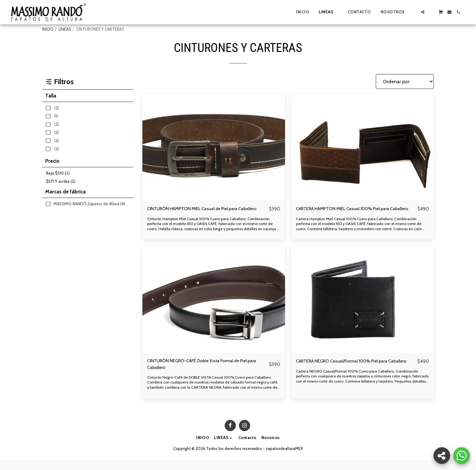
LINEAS (65, 29)
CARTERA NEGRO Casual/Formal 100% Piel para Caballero (348, 373)
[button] (414, 12)
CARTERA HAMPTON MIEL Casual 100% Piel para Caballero (350, 213)
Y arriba (61, 181)
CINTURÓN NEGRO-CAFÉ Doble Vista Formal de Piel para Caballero (204, 373)
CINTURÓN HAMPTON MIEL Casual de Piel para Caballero (199, 213)
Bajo (58, 173)
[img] (214, 147)
